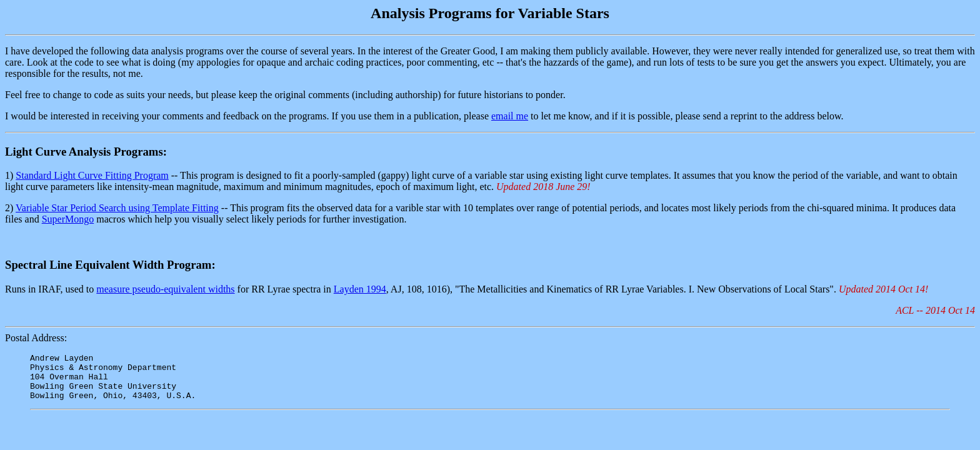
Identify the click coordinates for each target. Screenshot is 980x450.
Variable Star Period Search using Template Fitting (117, 208)
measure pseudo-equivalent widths (165, 289)
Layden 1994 (360, 289)
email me (510, 116)
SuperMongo (68, 219)
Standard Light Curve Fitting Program (92, 175)
